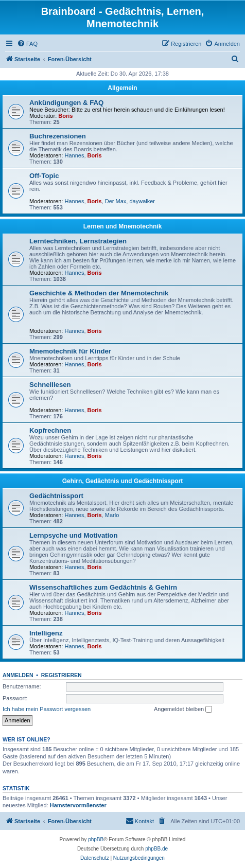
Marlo (112, 515)
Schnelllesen (50, 385)
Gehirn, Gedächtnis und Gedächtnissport (123, 481)
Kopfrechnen (52, 430)
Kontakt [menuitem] (140, 821)
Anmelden (18, 675)
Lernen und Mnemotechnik (123, 226)
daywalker (142, 201)
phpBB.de (156, 849)
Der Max (116, 201)
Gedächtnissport (56, 496)
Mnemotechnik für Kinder (70, 351)
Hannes (75, 155)
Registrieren (62, 675)
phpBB (96, 839)
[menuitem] (27, 44)
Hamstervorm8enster (78, 805)
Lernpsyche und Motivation (73, 535)
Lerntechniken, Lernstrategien (78, 241)
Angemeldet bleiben (183, 710)
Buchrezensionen (58, 136)
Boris (65, 116)
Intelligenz (46, 633)
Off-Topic (44, 176)
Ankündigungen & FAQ (66, 103)
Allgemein (122, 88)
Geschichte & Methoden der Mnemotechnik (99, 293)
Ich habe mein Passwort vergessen (47, 709)
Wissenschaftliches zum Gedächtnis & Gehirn (103, 587)
